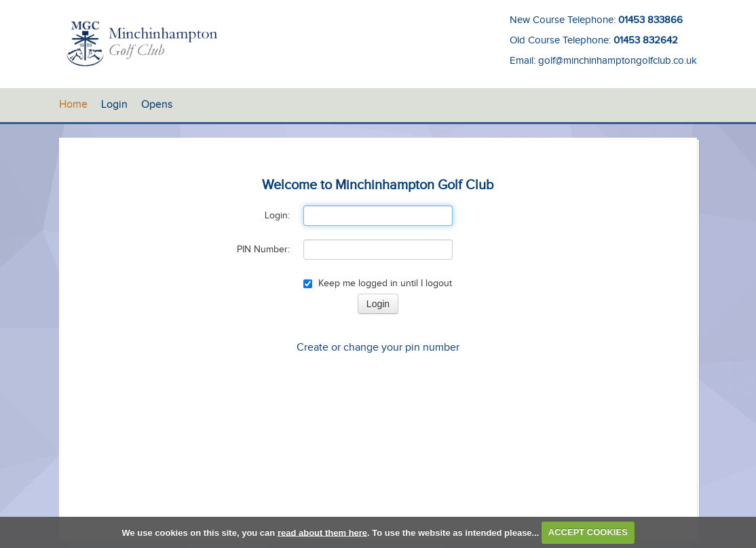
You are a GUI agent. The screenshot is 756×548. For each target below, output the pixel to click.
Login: (277, 216)
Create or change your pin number (378, 348)
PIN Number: (263, 250)
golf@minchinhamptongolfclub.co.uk (618, 61)
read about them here (322, 532)
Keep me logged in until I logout (378, 283)
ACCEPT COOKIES (588, 532)
